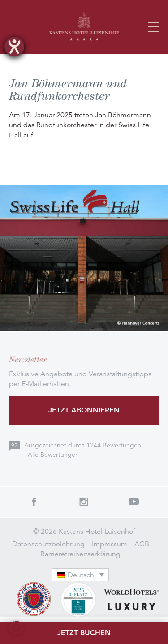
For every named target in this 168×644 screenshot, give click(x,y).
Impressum (110, 544)
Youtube (134, 502)
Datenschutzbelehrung (48, 544)
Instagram (84, 502)
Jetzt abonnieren (84, 410)
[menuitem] (81, 575)
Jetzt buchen (84, 633)
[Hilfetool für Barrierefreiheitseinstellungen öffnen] (14, 47)
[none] (84, 575)
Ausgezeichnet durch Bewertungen (84, 445)
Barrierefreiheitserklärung (80, 554)
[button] (16, 628)
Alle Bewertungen (53, 455)
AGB (142, 544)
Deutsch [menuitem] (81, 575)
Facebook (34, 502)
